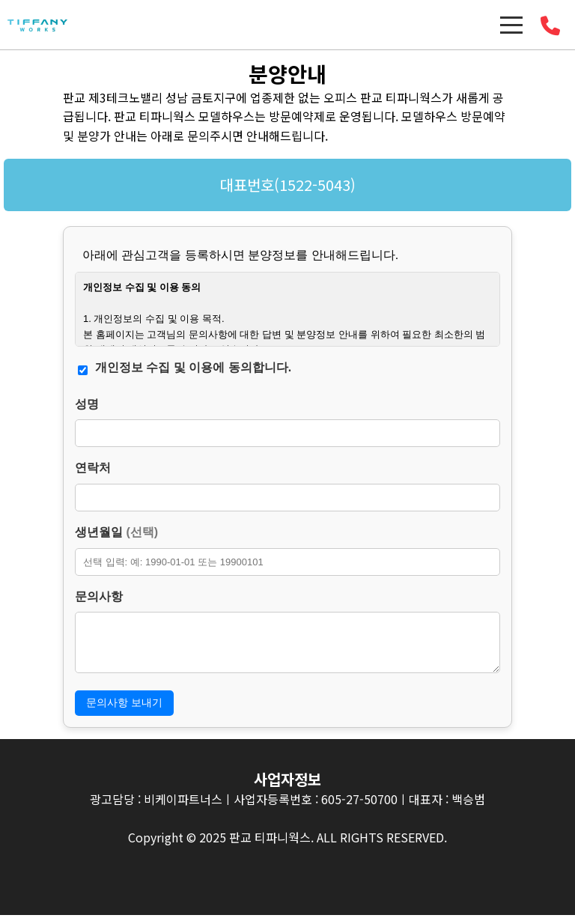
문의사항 (99, 596)
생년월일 (116, 532)
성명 (87, 404)
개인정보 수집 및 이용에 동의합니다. (193, 367)
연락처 (93, 468)
